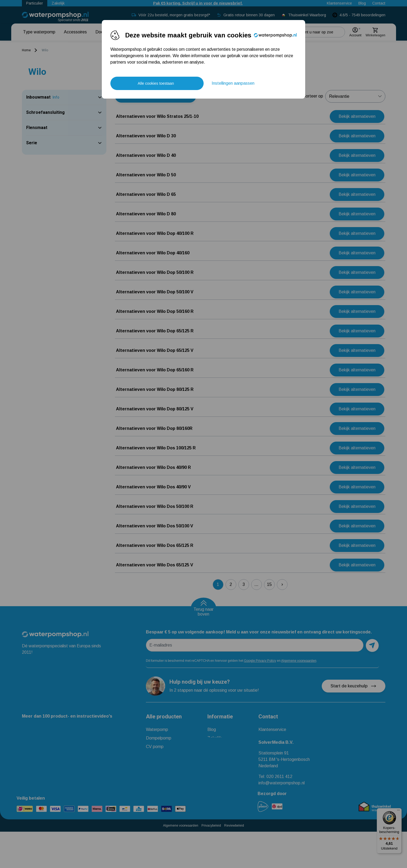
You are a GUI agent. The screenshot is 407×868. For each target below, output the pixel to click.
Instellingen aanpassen (233, 83)
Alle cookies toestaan (156, 83)
